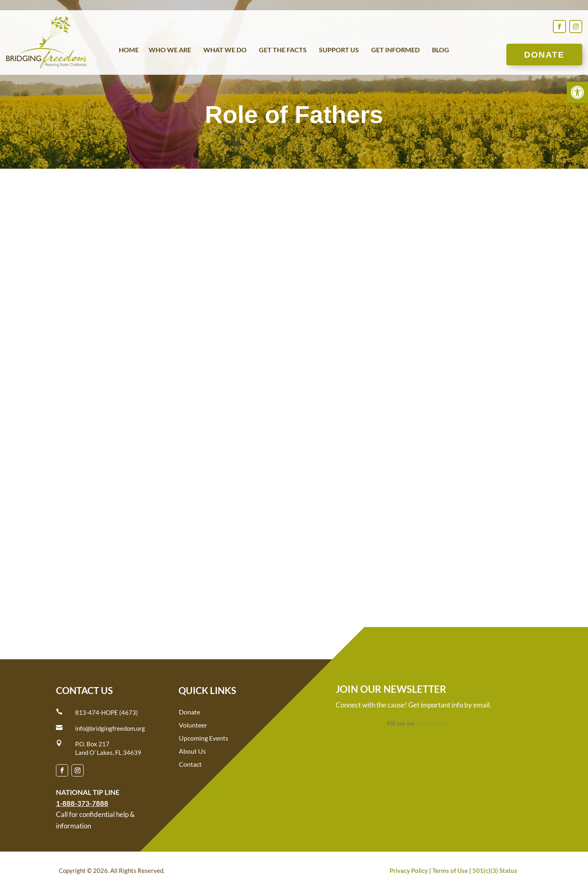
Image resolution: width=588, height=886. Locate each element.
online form (430, 723)
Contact (190, 764)
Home (129, 50)
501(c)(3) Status (495, 870)
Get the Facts (283, 50)
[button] (577, 92)
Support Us (339, 50)
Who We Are (170, 50)
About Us (192, 751)
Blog (441, 50)
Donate (544, 55)
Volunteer (193, 725)
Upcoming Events (204, 738)
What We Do (225, 50)
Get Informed (395, 50)
